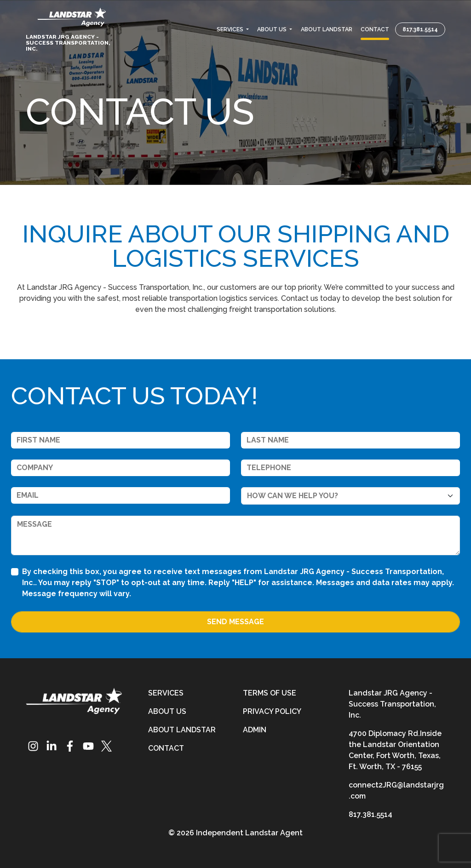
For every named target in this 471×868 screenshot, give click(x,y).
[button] (233, 29)
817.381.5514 (420, 29)
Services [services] (166, 693)
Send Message (235, 622)
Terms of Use (270, 693)
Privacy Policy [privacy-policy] (272, 711)
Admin (255, 730)
